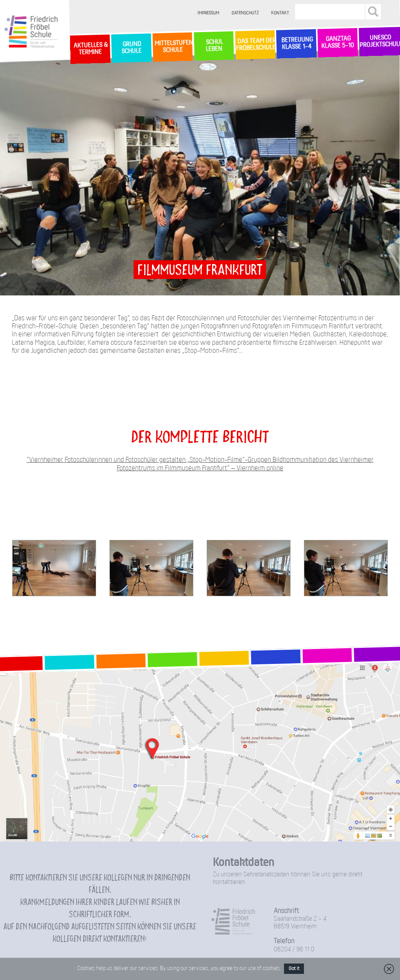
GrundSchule (131, 48)
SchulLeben (214, 46)
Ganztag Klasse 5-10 (338, 43)
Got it (294, 969)
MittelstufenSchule (173, 47)
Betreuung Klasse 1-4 (296, 43)
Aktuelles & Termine (90, 49)
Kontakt (280, 13)
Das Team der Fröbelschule (255, 45)
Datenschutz (245, 13)
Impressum (208, 13)
